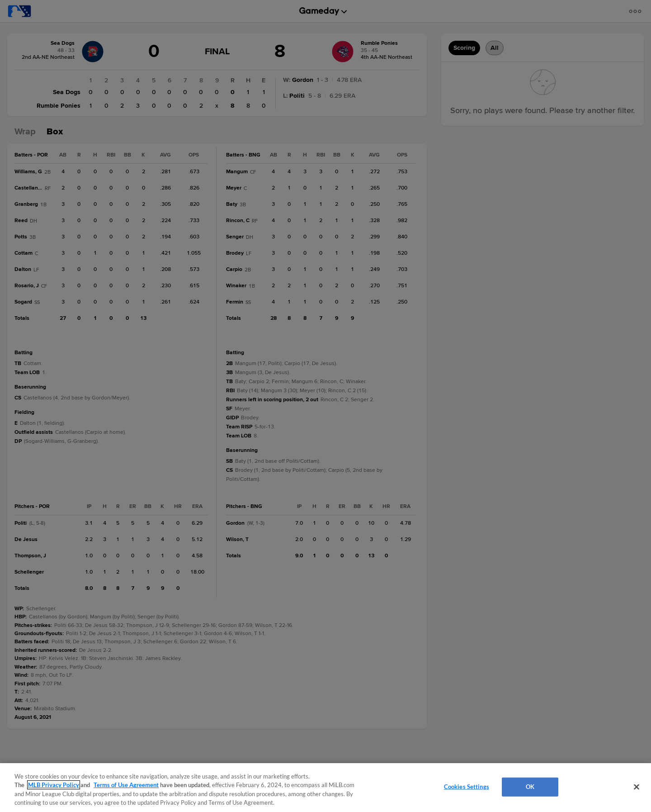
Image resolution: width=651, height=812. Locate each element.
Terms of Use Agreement (126, 785)
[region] (325, 788)
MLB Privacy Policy (54, 785)
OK (530, 787)
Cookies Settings (467, 787)
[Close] (637, 787)
